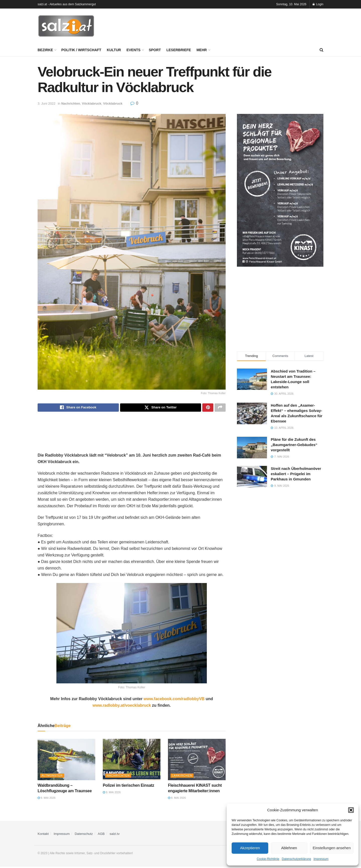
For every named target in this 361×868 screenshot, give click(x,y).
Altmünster (52, 777)
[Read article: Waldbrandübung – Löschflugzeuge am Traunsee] (66, 761)
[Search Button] (322, 50)
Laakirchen (182, 777)
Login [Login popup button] (318, 4)
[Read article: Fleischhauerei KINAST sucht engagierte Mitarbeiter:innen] (197, 761)
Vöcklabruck (92, 103)
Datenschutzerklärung (296, 859)
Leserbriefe (179, 50)
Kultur (114, 50)
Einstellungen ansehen (332, 848)
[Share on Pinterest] (208, 408)
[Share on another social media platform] (220, 408)
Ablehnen (289, 848)
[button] (351, 810)
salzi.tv (115, 835)
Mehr (202, 50)
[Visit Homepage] (66, 26)
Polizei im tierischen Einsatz (128, 787)
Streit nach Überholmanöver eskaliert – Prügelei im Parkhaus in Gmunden (296, 474)
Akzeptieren (250, 848)
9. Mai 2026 (47, 799)
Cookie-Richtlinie (268, 859)
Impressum (321, 859)
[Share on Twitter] (161, 408)
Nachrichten (71, 103)
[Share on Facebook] (78, 408)
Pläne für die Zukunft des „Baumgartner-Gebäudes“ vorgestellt (294, 445)
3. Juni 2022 (47, 103)
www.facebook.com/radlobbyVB (174, 700)
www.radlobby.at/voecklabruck (122, 707)
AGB (101, 835)
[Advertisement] (232, 25)
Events (133, 50)
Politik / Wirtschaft (81, 50)
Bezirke (45, 50)
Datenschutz (84, 835)
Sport (155, 50)
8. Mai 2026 (177, 799)
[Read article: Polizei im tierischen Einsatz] (132, 761)
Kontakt (43, 835)
